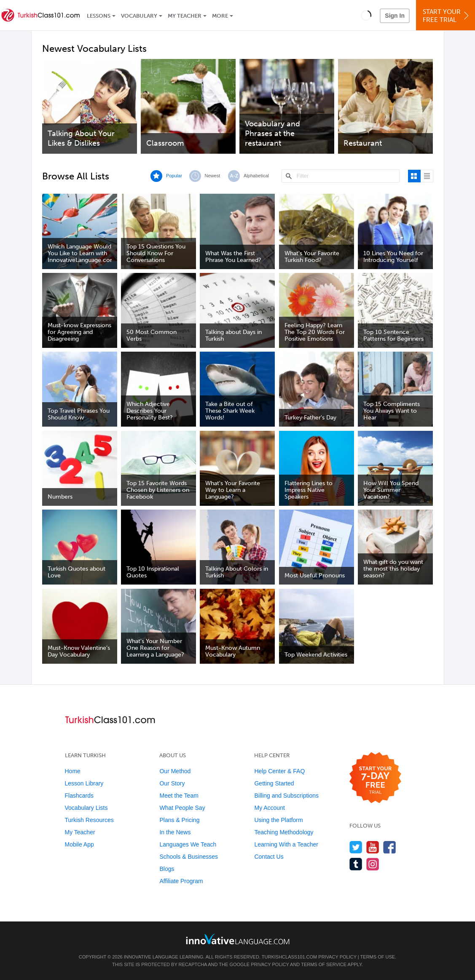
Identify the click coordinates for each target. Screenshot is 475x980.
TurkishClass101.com (289, 957)
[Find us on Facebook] (390, 847)
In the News (175, 832)
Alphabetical (256, 176)
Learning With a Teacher (286, 844)
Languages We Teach (188, 844)
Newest (213, 176)
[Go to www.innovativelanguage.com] (238, 939)
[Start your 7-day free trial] (375, 778)
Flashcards (79, 796)
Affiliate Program (181, 881)
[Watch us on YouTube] (373, 847)
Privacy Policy (337, 957)
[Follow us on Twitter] (356, 847)
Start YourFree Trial (447, 16)
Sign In (395, 16)
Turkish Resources (89, 820)
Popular (174, 176)
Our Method (175, 771)
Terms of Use (378, 957)
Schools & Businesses (189, 857)
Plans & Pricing (179, 820)
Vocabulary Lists (86, 808)
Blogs (167, 869)
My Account (269, 808)
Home (73, 771)
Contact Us (269, 857)
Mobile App (79, 844)
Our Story (172, 783)
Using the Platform (278, 820)
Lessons (99, 16)
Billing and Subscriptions (286, 796)
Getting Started (274, 783)
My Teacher (185, 16)
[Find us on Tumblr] (356, 864)
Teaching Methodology (284, 832)
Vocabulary (139, 16)
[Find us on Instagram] (373, 864)
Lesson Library (84, 783)
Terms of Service (324, 964)
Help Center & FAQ (279, 771)
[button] (366, 15)
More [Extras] (220, 16)
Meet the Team (179, 796)
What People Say (182, 808)
